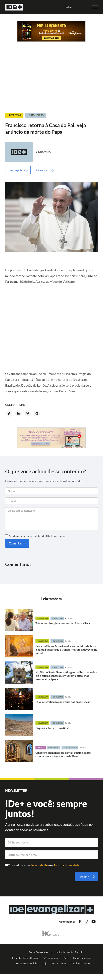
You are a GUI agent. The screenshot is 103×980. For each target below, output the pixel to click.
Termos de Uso (40, 865)
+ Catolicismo (36, 115)
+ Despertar (14, 115)
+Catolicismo (57, 618)
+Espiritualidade (70, 748)
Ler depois (16, 170)
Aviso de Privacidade (66, 865)
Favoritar (42, 170)
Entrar (69, 7)
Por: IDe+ (68, 618)
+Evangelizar (42, 618)
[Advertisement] (52, 82)
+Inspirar (41, 748)
